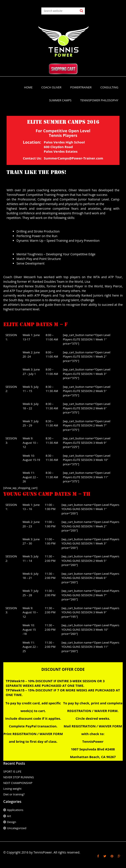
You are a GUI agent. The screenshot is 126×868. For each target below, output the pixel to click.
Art (9, 816)
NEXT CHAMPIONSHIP (18, 783)
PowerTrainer (81, 87)
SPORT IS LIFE (12, 771)
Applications (15, 810)
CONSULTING (109, 87)
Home (28, 87)
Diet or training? (14, 794)
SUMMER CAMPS (60, 100)
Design (12, 822)
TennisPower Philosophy (99, 100)
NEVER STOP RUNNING (19, 777)
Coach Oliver (51, 87)
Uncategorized (17, 828)
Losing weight (12, 789)
